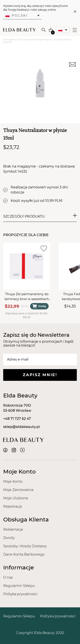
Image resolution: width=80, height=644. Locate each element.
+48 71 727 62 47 (17, 419)
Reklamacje (13, 529)
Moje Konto (13, 482)
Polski (17, 15)
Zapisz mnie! (40, 375)
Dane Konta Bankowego (24, 554)
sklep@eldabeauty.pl (21, 427)
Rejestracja (12, 506)
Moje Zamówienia (18, 490)
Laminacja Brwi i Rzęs (33, 40)
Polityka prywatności (20, 594)
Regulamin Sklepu (19, 586)
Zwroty (9, 538)
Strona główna (9, 40)
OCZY (19, 40)
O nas (8, 577)
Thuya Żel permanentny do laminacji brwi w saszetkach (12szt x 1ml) (27, 297)
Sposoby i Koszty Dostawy (25, 546)
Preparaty (47, 40)
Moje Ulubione (16, 498)
